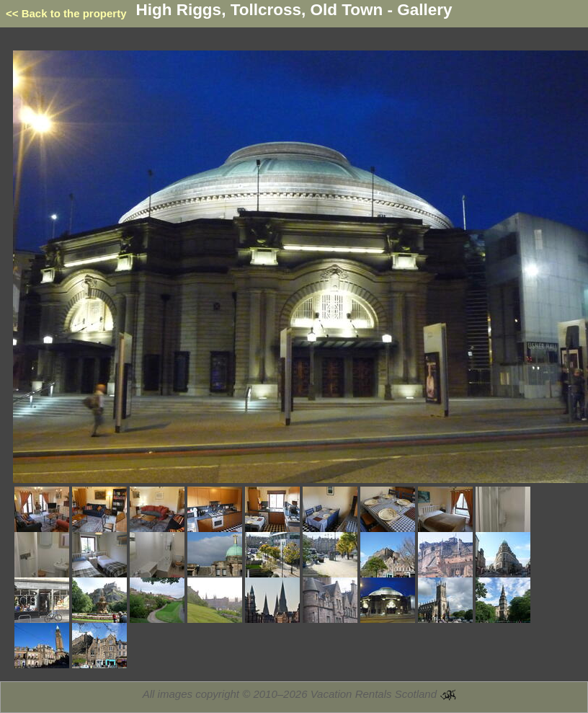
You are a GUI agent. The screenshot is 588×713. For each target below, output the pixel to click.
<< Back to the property (66, 13)
